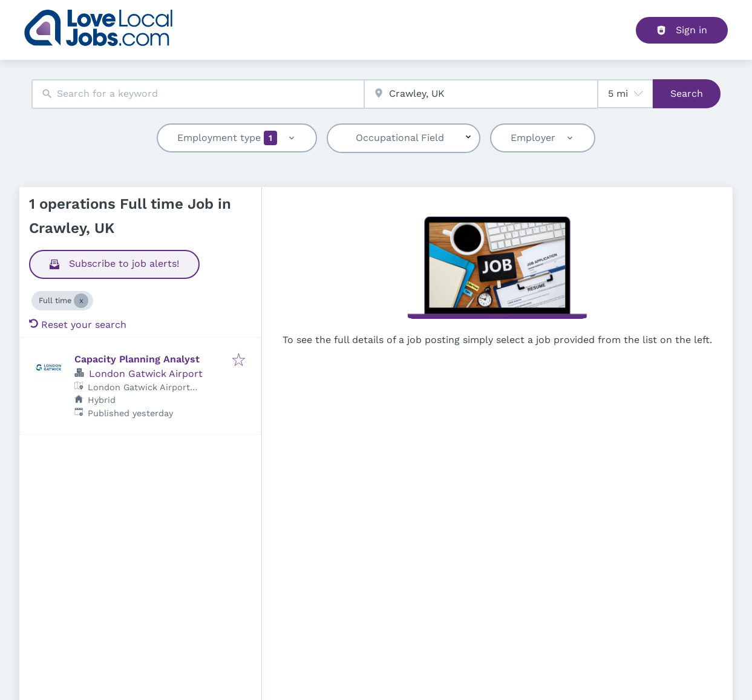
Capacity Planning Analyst (137, 359)
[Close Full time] (81, 301)
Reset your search (78, 325)
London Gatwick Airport (146, 374)
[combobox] (198, 94)
